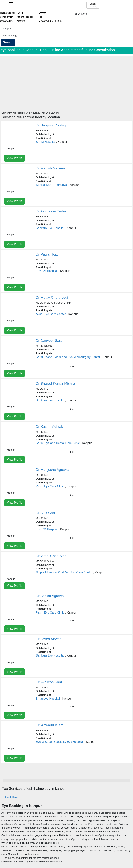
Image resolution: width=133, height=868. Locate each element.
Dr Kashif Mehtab (50, 427)
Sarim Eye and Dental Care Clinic (58, 443)
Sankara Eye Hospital (50, 228)
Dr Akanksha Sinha (51, 211)
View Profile (15, 158)
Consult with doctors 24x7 (8, 17)
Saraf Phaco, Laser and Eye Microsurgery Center (68, 357)
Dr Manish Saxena (50, 168)
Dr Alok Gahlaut (48, 513)
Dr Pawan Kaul (48, 254)
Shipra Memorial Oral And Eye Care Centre (64, 572)
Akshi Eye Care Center (51, 314)
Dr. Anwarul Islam (50, 725)
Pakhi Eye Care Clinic (50, 486)
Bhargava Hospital (48, 699)
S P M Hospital (46, 142)
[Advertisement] (66, 82)
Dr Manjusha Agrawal (53, 470)
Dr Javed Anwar (48, 639)
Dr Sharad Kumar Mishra (55, 383)
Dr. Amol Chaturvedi (52, 556)
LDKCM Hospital (47, 271)
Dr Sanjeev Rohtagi (51, 125)
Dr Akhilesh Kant (49, 682)
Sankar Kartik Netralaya (51, 185)
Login (93, 5)
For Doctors (81, 14)
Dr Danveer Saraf (50, 341)
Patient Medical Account (25, 17)
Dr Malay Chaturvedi (52, 297)
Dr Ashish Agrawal (50, 596)
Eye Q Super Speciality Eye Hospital (60, 742)
